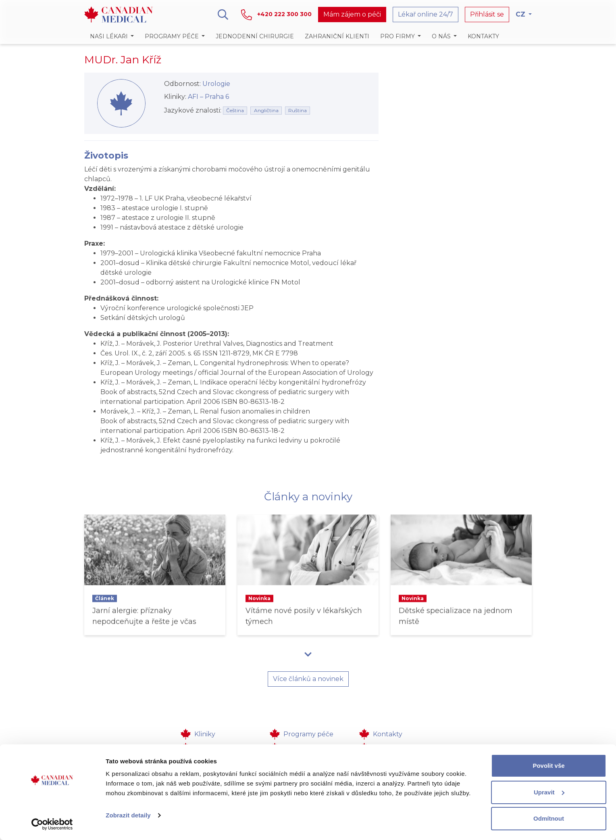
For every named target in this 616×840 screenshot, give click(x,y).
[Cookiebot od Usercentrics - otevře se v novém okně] (52, 824)
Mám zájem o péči (352, 14)
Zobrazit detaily (128, 815)
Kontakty (483, 36)
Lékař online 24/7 (426, 14)
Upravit (549, 792)
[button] (112, 37)
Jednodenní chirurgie (255, 36)
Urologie (216, 84)
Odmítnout (549, 818)
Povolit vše (548, 766)
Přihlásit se (487, 14)
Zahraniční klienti (337, 36)
